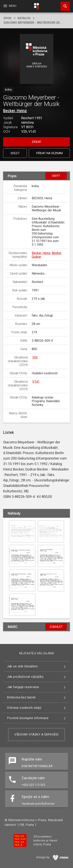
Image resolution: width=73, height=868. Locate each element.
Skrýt (56, 176)
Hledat (63, 4)
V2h (35, 357)
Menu (10, 6)
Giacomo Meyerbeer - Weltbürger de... (33, 23)
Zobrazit (56, 627)
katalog (24, 18)
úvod (7, 18)
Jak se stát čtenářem (22, 666)
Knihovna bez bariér (21, 697)
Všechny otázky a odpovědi (36, 735)
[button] (36, 59)
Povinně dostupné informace (28, 718)
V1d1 (36, 382)
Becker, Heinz (15, 111)
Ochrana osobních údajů (24, 708)
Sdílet (15, 153)
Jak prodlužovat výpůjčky (25, 677)
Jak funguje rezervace (23, 687)
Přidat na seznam (49, 153)
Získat (37, 142)
